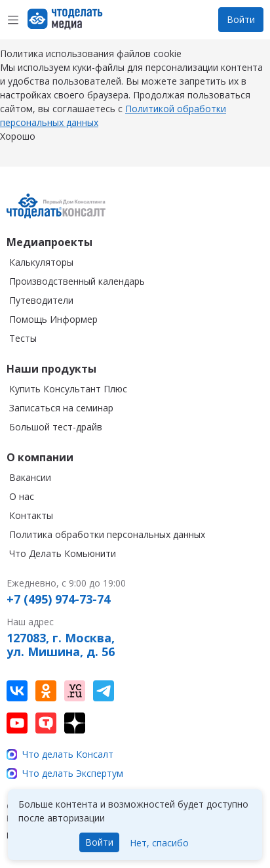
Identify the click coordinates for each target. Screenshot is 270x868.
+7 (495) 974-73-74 (58, 600)
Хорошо (18, 149)
